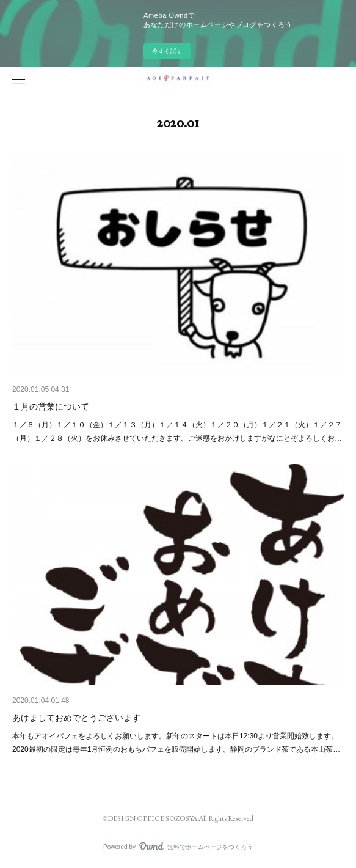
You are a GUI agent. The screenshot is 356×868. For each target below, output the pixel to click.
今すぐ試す (167, 51)
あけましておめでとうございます (76, 718)
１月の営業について (51, 406)
